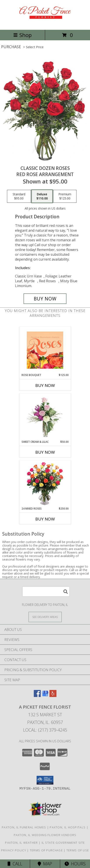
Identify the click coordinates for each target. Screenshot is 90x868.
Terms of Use (78, 850)
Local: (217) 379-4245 (45, 730)
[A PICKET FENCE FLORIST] (45, 23)
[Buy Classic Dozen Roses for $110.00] (45, 299)
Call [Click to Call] (15, 864)
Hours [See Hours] (75, 864)
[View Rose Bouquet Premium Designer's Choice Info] (45, 350)
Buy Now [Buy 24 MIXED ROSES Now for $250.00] (45, 519)
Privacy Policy (14, 850)
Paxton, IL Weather (21, 843)
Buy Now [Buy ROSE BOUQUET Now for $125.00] (45, 385)
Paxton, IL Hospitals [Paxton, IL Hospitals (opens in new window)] (68, 827)
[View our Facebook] (37, 696)
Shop (22, 35)
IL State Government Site (63, 843)
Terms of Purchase (46, 850)
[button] (45, 780)
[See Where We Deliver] (45, 617)
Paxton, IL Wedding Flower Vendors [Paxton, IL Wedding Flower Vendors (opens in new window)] (45, 835)
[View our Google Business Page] (45, 696)
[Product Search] (46, 592)
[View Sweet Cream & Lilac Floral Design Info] (45, 417)
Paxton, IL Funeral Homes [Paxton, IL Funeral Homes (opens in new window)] (24, 827)
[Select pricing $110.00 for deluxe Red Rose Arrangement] (42, 196)
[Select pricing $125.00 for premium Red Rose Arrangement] (65, 196)
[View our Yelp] (53, 696)
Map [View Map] (45, 864)
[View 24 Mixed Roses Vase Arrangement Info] (45, 484)
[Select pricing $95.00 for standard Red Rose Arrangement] (19, 196)
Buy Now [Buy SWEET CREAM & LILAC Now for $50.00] (45, 452)
